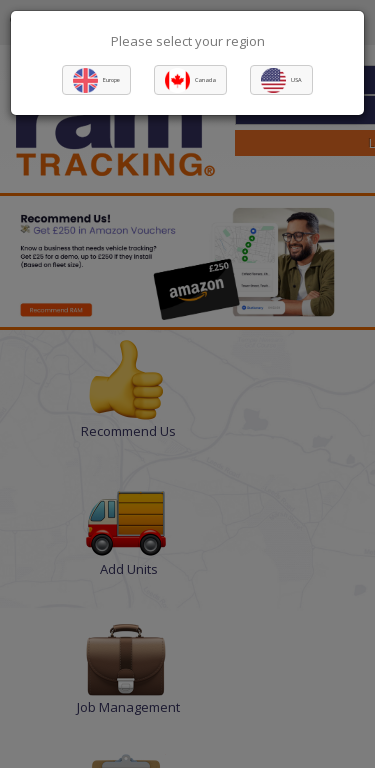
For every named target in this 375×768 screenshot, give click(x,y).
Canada (205, 80)
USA (296, 80)
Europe (111, 80)
